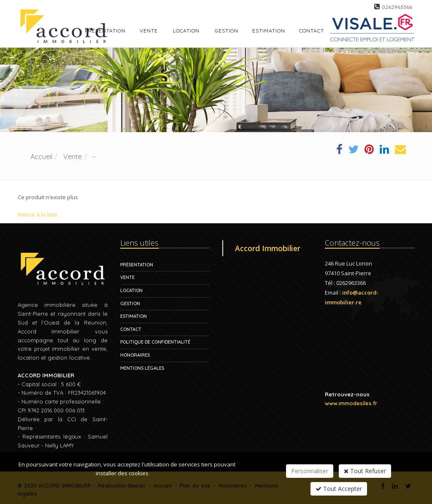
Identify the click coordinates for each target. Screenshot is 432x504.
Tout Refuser (365, 471)
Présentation (137, 265)
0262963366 (397, 7)
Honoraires (135, 355)
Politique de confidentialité (155, 342)
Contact (131, 329)
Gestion (130, 303)
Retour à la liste (38, 214)
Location (186, 31)
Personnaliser (310, 471)
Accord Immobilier (268, 248)
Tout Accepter (339, 489)
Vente (149, 31)
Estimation (134, 316)
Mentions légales (142, 368)
